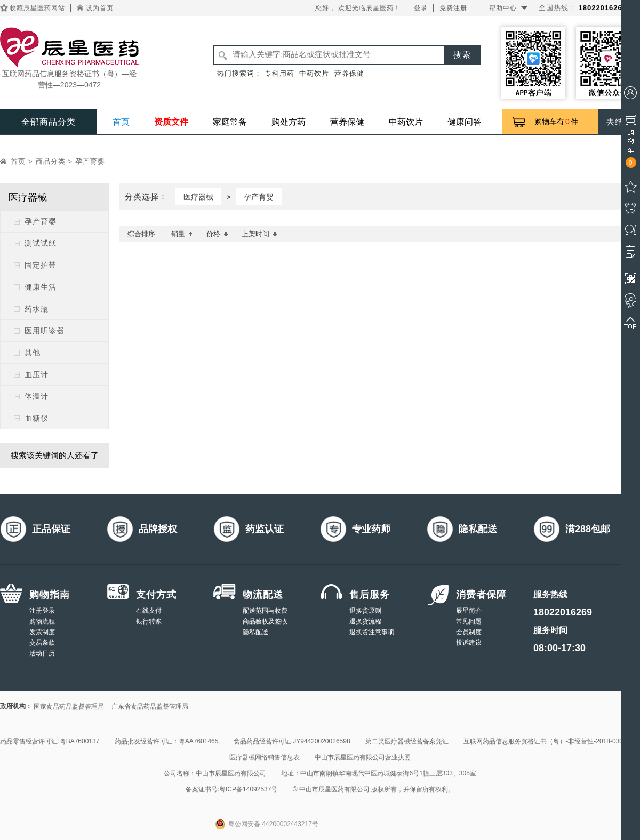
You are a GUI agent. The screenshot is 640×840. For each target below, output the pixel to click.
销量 (182, 234)
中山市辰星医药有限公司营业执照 (363, 757)
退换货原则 (365, 611)
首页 (121, 122)
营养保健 (349, 73)
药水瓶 (37, 309)
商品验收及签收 (265, 621)
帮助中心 (503, 8)
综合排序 (141, 234)
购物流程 (42, 621)
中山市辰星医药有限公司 (231, 773)
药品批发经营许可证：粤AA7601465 (167, 741)
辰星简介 (469, 611)
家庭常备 (230, 122)
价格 (217, 234)
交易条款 (42, 643)
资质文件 (171, 122)
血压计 (37, 374)
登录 (421, 8)
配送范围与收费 (265, 611)
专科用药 (279, 73)
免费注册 (453, 8)
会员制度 (469, 632)
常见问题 (469, 621)
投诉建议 (469, 643)
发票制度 (42, 632)
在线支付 (149, 611)
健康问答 (465, 122)
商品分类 (51, 161)
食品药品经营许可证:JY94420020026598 (292, 741)
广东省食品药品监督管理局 (150, 707)
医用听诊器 (45, 331)
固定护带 (41, 265)
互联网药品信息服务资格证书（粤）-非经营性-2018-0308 (545, 741)
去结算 (619, 122)
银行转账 (149, 621)
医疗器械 (198, 197)
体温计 (37, 396)
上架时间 (259, 234)
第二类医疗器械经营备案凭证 (407, 741)
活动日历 (42, 653)
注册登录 (42, 611)
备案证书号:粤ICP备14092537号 (232, 789)
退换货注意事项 (372, 632)
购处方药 (289, 122)
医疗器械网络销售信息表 (265, 757)
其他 (33, 353)
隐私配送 (255, 632)
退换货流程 (365, 621)
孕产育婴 (90, 161)
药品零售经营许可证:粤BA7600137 (50, 741)
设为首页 (100, 8)
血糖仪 (37, 418)
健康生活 (41, 287)
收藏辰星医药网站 (37, 8)
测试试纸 (41, 243)
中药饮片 (314, 73)
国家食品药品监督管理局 (69, 707)
